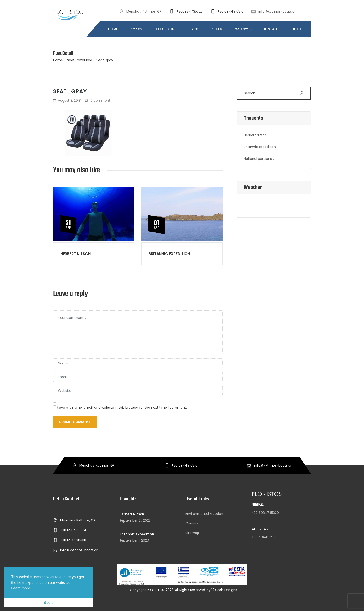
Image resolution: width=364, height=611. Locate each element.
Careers (192, 523)
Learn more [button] (21, 588)
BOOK (297, 29)
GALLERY (242, 29)
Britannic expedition (169, 254)
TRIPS (194, 29)
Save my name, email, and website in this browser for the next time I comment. (122, 408)
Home (58, 60)
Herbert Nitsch (75, 254)
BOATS (136, 29)
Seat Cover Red (80, 60)
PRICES (216, 29)
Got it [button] (48, 603)
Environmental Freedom (205, 514)
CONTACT (271, 29)
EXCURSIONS (166, 29)
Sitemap (192, 533)
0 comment (100, 101)
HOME (113, 29)
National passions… (259, 159)
